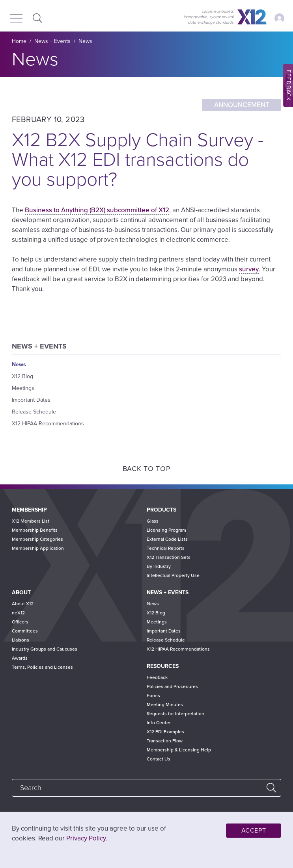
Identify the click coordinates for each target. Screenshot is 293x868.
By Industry (159, 566)
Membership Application (38, 548)
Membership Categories (37, 539)
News (85, 41)
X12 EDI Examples (165, 732)
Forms (153, 696)
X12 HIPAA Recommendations (48, 424)
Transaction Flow (165, 741)
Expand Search (36, 18)
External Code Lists (167, 539)
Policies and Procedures (172, 686)
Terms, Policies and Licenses (42, 667)
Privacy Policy (86, 838)
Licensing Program (166, 530)
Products (161, 510)
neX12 (18, 613)
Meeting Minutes (165, 705)
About (21, 593)
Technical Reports (166, 548)
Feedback (157, 677)
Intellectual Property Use (173, 575)
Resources (163, 666)
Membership (29, 510)
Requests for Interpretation (175, 714)
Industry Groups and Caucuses (45, 649)
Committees (25, 631)
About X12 (23, 604)
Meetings (23, 388)
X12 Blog (22, 376)
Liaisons (21, 640)
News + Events (52, 41)
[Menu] (16, 19)
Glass (153, 521)
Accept (254, 831)
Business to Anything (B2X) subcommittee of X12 (97, 210)
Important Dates (31, 400)
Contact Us (159, 759)
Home (19, 41)
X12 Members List (31, 521)
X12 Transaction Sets (169, 557)
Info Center (159, 723)
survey (249, 269)
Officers (20, 622)
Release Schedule (34, 412)
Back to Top (147, 469)
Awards (20, 658)
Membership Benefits (35, 530)
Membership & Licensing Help (179, 750)
